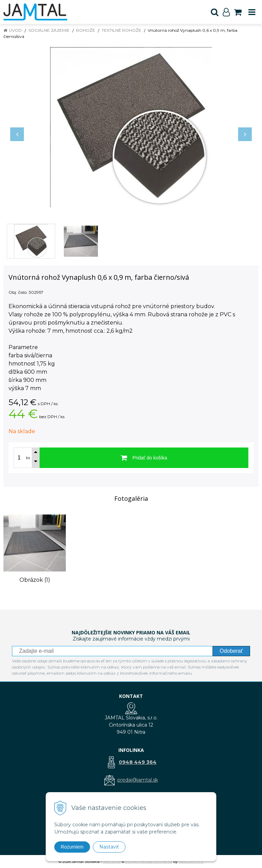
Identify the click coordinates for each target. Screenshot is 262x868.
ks (28, 458)
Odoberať (231, 651)
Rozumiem (72, 847)
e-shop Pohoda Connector (149, 862)
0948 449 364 (138, 762)
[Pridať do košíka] (144, 458)
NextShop (112, 862)
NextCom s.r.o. (191, 862)
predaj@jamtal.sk (138, 780)
